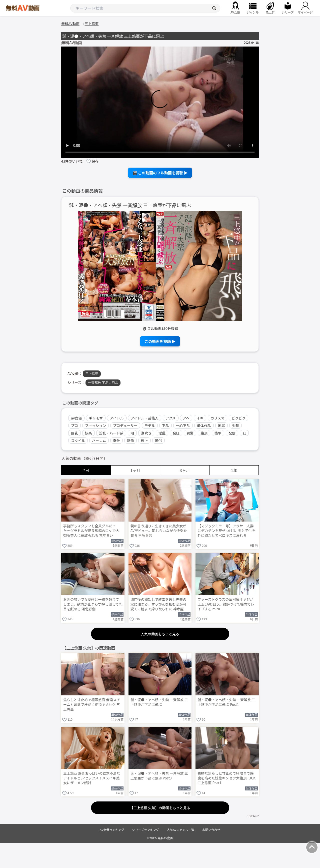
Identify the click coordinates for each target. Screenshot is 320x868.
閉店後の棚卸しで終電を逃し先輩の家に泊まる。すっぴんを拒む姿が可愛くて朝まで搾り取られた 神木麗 (158, 604)
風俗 (158, 441)
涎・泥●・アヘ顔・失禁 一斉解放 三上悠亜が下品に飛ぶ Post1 (226, 702)
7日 (86, 470)
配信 (232, 433)
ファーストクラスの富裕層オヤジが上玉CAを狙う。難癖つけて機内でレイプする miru (226, 604)
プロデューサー (125, 425)
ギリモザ (96, 418)
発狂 (176, 433)
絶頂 (204, 433)
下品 (165, 425)
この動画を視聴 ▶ (160, 341)
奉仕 (116, 441)
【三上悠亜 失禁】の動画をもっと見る (160, 808)
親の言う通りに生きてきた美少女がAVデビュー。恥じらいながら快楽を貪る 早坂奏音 (159, 531)
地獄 (221, 425)
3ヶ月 (185, 470)
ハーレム (99, 441)
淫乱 (162, 433)
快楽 (88, 433)
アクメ (171, 418)
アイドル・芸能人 (145, 418)
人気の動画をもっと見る (160, 634)
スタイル (78, 441)
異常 (190, 433)
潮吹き (146, 433)
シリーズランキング (146, 830)
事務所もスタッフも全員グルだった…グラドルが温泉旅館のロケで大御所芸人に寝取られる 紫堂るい (91, 531)
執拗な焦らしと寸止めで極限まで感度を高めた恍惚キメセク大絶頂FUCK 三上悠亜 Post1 (226, 778)
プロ (74, 425)
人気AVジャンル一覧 (181, 830)
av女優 (76, 418)
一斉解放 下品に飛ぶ (103, 383)
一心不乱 (183, 425)
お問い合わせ (211, 830)
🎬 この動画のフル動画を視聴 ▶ (160, 173)
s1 (244, 433)
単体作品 (204, 425)
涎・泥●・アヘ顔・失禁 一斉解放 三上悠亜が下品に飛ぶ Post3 (159, 776)
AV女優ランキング (112, 830)
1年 (234, 470)
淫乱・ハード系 (111, 433)
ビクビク (238, 418)
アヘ (186, 418)
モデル (150, 425)
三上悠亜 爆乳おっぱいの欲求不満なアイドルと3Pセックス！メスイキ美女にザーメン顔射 (92, 778)
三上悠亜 (92, 374)
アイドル (117, 418)
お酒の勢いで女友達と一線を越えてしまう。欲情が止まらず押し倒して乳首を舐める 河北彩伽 (93, 604)
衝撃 (218, 433)
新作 (130, 441)
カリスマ (217, 418)
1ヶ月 (135, 470)
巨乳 (74, 433)
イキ (200, 418)
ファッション (95, 425)
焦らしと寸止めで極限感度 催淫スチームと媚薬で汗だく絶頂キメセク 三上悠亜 (92, 705)
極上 (144, 441)
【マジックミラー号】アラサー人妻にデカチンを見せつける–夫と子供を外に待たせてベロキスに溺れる (226, 531)
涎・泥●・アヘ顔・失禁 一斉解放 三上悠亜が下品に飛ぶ (130, 205)
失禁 (235, 425)
